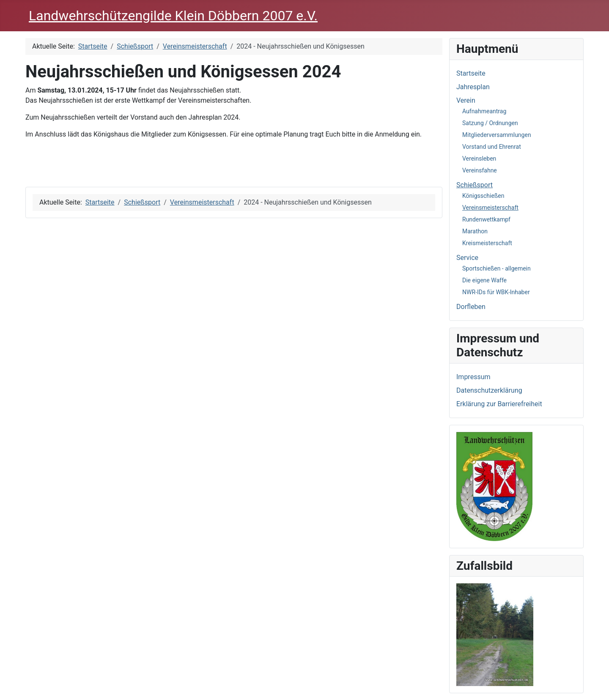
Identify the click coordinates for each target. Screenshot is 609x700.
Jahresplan (473, 87)
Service (467, 258)
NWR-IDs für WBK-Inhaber (496, 292)
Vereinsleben (479, 159)
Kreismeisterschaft (487, 243)
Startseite (471, 73)
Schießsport (475, 185)
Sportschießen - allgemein (497, 268)
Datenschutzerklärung (489, 390)
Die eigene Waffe (484, 280)
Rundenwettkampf (486, 219)
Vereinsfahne (480, 170)
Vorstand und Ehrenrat (492, 147)
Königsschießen (483, 196)
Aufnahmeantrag (484, 111)
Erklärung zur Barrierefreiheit (499, 404)
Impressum (473, 377)
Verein (466, 100)
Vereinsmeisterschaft (490, 208)
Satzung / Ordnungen (490, 123)
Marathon (475, 231)
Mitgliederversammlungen (497, 135)
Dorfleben (471, 307)
